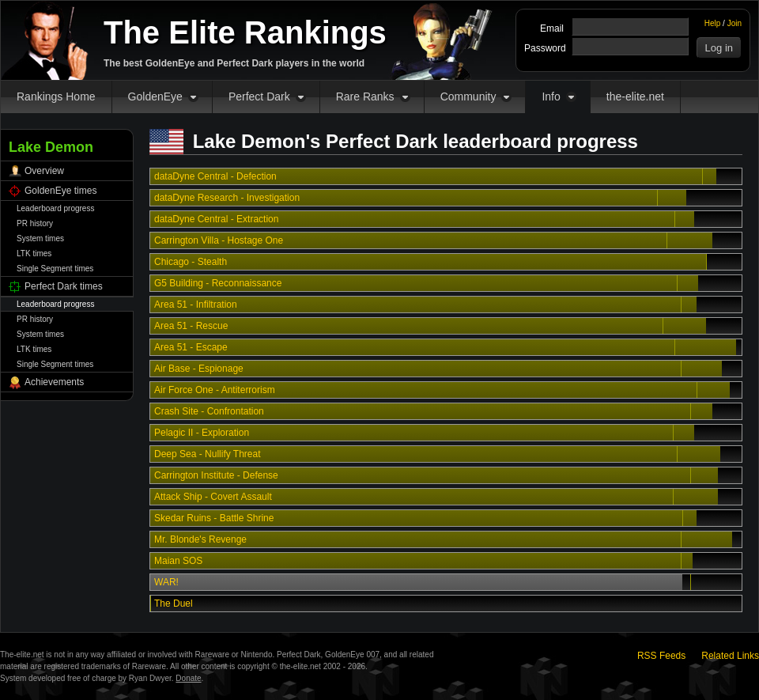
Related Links (730, 656)
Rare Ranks (365, 96)
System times (40, 238)
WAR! (166, 582)
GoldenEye (155, 96)
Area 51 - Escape (191, 347)
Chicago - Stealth (191, 262)
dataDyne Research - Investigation (227, 198)
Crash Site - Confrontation (209, 411)
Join (734, 23)
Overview (44, 171)
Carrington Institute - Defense (216, 475)
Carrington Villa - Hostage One (219, 240)
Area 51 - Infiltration (196, 305)
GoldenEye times (60, 191)
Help (713, 23)
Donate (188, 678)
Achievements (54, 382)
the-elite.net (635, 96)
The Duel (174, 604)
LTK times (34, 254)
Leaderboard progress (55, 208)
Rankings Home (56, 96)
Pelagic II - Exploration (202, 433)
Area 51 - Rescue (191, 326)
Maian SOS (178, 561)
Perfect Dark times (64, 286)
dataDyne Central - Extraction (216, 219)
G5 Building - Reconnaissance (218, 283)
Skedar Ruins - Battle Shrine (214, 518)
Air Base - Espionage (199, 369)
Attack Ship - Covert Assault (213, 497)
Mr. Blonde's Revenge (200, 539)
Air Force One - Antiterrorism (215, 390)
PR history (35, 223)
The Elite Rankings (245, 32)
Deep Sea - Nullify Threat (208, 454)
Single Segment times (55, 269)
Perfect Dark (259, 96)
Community (468, 96)
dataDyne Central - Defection (215, 176)
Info (551, 96)
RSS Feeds (661, 656)
